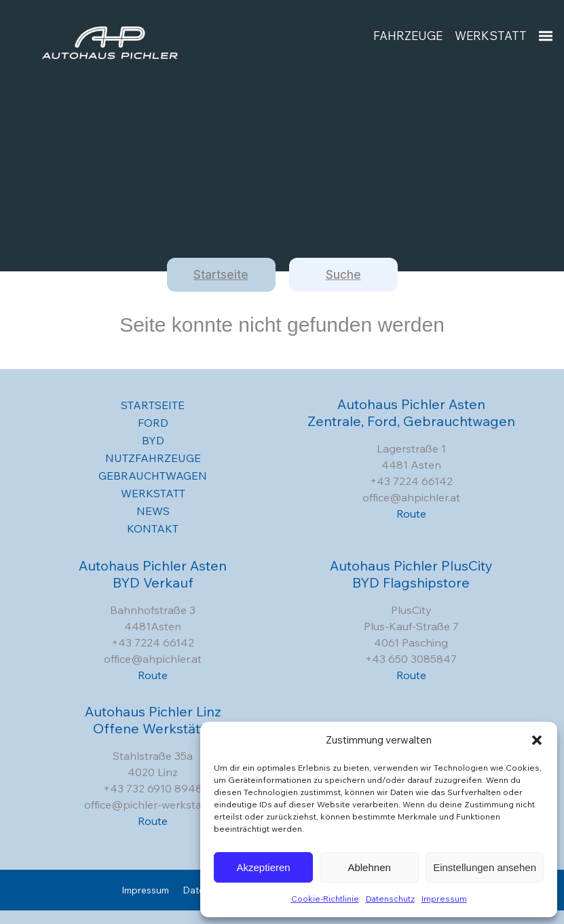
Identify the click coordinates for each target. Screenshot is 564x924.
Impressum (444, 899)
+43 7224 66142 (411, 481)
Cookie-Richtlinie (325, 899)
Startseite (221, 275)
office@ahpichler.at (411, 497)
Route (411, 514)
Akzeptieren (263, 867)
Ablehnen (369, 867)
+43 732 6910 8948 (153, 788)
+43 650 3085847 (411, 659)
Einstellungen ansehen (485, 867)
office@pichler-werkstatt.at (153, 805)
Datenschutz (390, 899)
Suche (343, 275)
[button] (537, 740)
